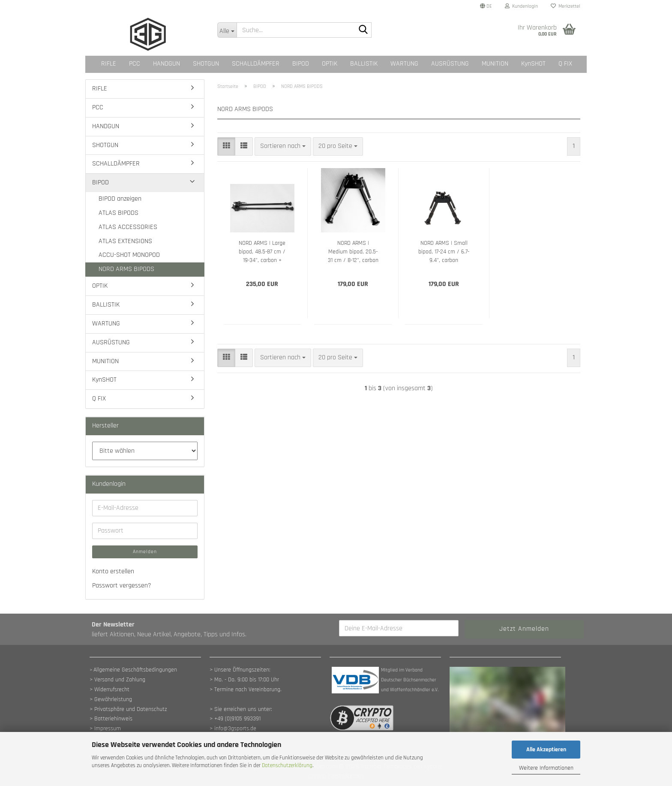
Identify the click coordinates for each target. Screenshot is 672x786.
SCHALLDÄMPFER (256, 64)
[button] (486, 6)
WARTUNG (404, 64)
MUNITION (495, 64)
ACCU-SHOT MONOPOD (129, 255)
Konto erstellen (113, 571)
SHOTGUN (206, 64)
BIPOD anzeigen (120, 199)
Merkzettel (565, 6)
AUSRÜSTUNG (450, 64)
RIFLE (109, 64)
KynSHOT (533, 64)
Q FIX (565, 64)
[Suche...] (227, 30)
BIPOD (301, 64)
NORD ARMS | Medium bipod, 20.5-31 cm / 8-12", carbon (353, 252)
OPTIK (330, 64)
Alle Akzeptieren (546, 750)
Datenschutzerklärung (287, 765)
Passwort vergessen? (122, 586)
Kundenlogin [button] (521, 6)
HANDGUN (166, 64)
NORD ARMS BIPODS (126, 269)
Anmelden (145, 552)
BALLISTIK (364, 64)
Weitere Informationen (546, 768)
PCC (135, 64)
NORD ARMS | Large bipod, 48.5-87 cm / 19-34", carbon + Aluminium (262, 252)
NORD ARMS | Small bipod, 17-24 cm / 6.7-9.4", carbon (444, 252)
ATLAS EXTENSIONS (125, 241)
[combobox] (283, 146)
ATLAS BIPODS (118, 213)
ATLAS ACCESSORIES (128, 227)
